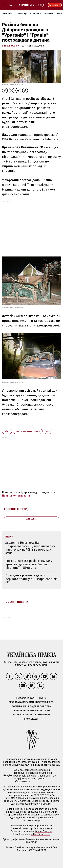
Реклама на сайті (26, 698)
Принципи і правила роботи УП (31, 710)
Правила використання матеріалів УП (31, 702)
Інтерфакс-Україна (24, 779)
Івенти (43, 698)
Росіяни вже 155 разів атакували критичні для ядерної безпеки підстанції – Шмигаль (29, 564)
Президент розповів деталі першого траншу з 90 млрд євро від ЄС (31, 579)
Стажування (42, 715)
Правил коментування (17, 496)
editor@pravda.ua (41, 834)
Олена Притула (44, 831)
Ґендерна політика (39, 706)
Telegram (51, 139)
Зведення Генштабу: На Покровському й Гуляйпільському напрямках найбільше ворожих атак (30, 548)
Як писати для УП (23, 715)
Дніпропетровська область (28, 431)
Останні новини (17, 602)
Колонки (36, 14)
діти (48, 431)
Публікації (21, 14)
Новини (7, 14)
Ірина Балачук (11, 46)
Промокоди (31, 719)
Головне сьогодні (17, 509)
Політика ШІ (19, 706)
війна (7, 431)
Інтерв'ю (49, 14)
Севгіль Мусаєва (43, 828)
